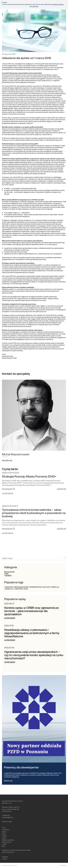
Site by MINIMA (63, 865)
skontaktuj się (7, 460)
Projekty (4, 836)
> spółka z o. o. (9, 589)
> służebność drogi (35, 587)
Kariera (4, 838)
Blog (3, 846)
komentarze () (9, 489)
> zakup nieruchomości (21, 587)
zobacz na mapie (7, 822)
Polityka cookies (7, 842)
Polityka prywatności (8, 840)
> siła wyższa (9, 587)
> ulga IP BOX (18, 589)
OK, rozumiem (34, 6)
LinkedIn (5, 859)
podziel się (61, 489)
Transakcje (8, 575)
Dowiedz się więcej (58, 4)
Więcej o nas (8, 781)
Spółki (6, 574)
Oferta (4, 834)
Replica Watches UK (8, 148)
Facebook (5, 857)
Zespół (4, 832)
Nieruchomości (9, 572)
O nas (4, 828)
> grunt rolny (46, 587)
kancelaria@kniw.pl (8, 817)
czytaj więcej (8, 493)
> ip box (25, 589)
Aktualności (5, 830)
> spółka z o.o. (55, 587)
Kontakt (4, 844)
